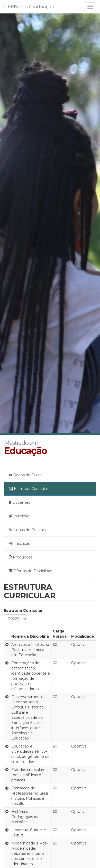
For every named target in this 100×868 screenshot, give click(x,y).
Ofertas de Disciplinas (30, 571)
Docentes (19, 502)
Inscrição (19, 516)
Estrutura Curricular (28, 489)
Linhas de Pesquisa (28, 530)
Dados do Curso (25, 475)
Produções (21, 557)
